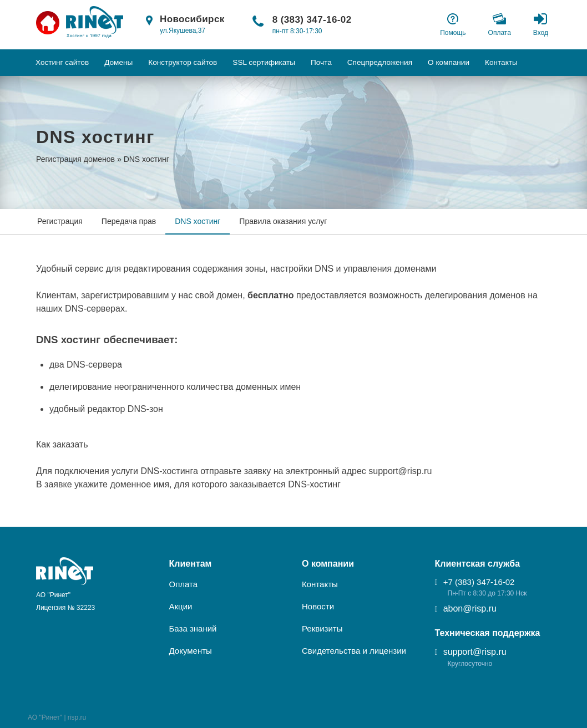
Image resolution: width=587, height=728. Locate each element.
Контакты (501, 62)
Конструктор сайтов (183, 62)
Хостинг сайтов (62, 62)
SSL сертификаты (264, 62)
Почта (321, 62)
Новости (318, 606)
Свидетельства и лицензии (354, 651)
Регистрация (60, 221)
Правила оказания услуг (283, 221)
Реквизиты (322, 628)
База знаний (193, 628)
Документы (191, 651)
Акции (181, 606)
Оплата (184, 584)
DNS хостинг (198, 221)
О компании (449, 62)
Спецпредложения (380, 62)
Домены (118, 62)
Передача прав (129, 221)
